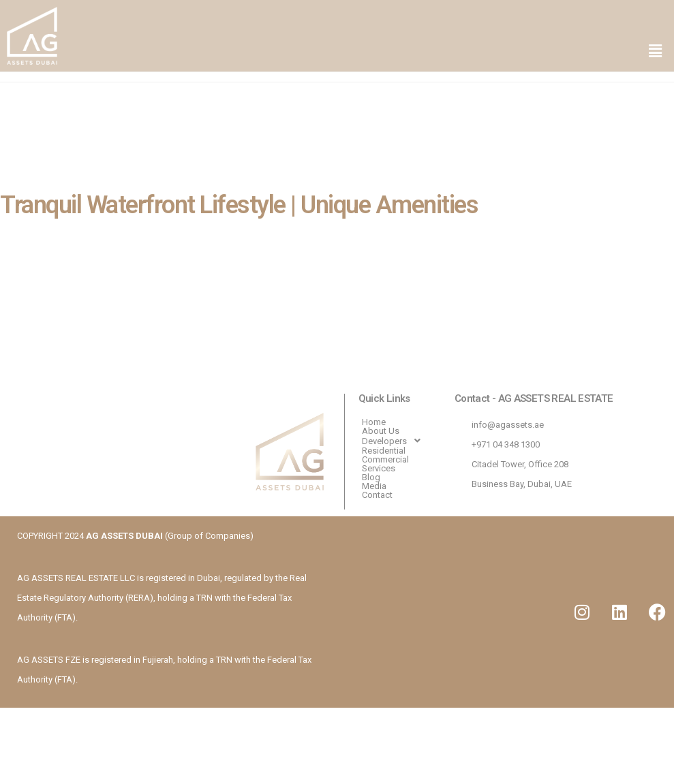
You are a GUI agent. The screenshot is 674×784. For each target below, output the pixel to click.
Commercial (385, 459)
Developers (395, 441)
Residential (384, 451)
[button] (656, 52)
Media (374, 486)
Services (379, 468)
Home (374, 422)
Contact (377, 495)
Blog (371, 477)
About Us (381, 431)
